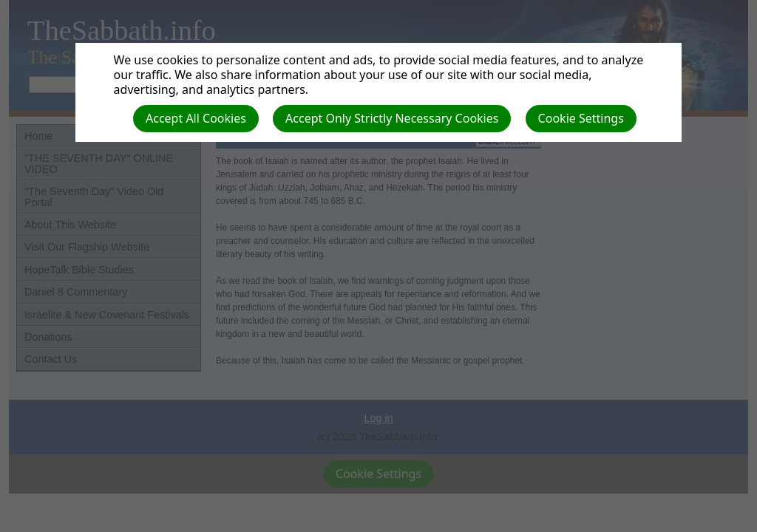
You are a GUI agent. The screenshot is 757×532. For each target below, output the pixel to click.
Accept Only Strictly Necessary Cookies (392, 118)
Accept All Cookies (196, 118)
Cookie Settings (581, 118)
